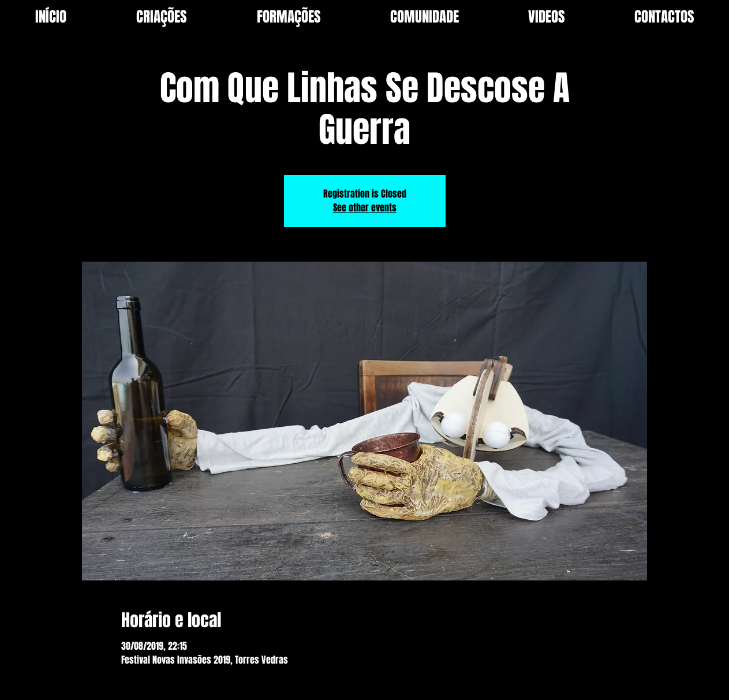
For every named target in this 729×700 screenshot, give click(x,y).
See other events (365, 208)
